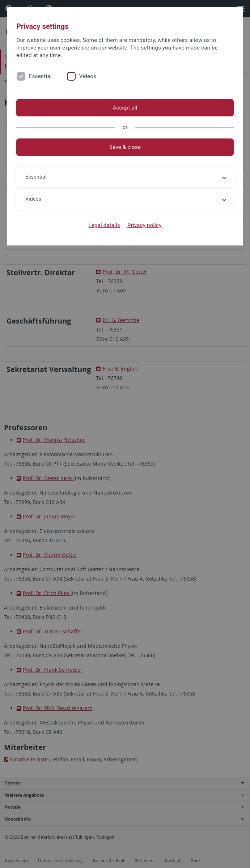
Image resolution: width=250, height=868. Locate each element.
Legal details (104, 225)
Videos (88, 76)
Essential (40, 76)
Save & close (125, 147)
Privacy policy (145, 225)
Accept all (125, 108)
